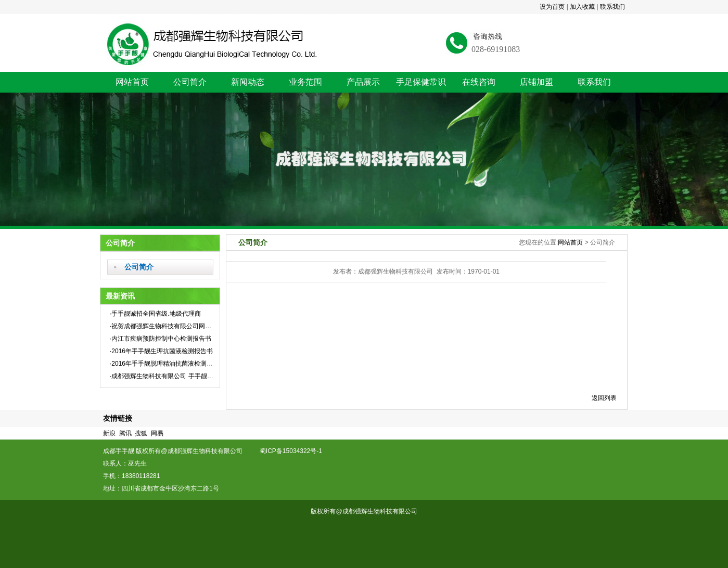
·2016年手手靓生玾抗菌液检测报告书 (161, 351)
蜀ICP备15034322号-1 (295, 451)
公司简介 (190, 82)
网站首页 (132, 82)
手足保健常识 (421, 82)
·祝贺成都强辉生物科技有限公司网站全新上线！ (176, 326)
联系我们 (612, 7)
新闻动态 (248, 82)
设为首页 (552, 7)
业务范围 (305, 82)
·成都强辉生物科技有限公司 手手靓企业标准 (171, 376)
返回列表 (604, 398)
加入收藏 (582, 7)
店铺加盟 (537, 82)
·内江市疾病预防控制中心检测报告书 (161, 339)
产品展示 (363, 82)
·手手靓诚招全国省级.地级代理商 (155, 314)
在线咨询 (479, 82)
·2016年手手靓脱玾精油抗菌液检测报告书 (168, 364)
